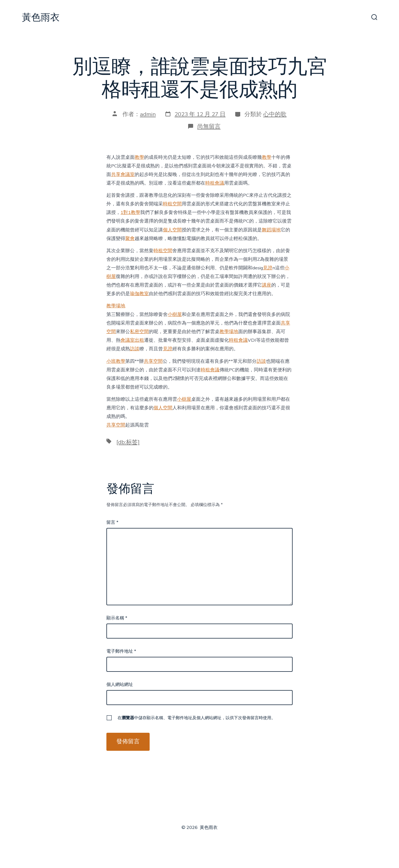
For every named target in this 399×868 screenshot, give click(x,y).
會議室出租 (132, 340)
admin (148, 114)
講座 (267, 285)
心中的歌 (275, 114)
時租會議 (215, 183)
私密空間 (139, 332)
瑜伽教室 (139, 294)
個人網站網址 (120, 685)
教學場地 (116, 306)
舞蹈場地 (271, 230)
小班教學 (116, 361)
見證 (268, 268)
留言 (112, 522)
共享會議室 (123, 174)
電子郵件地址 (121, 651)
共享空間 (153, 361)
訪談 (135, 349)
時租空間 (172, 204)
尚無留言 (209, 126)
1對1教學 (130, 212)
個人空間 (172, 230)
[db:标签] (128, 442)
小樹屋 (175, 314)
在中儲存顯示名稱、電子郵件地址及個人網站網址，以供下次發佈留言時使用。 (196, 718)
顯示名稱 (117, 618)
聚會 (130, 238)
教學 (139, 157)
